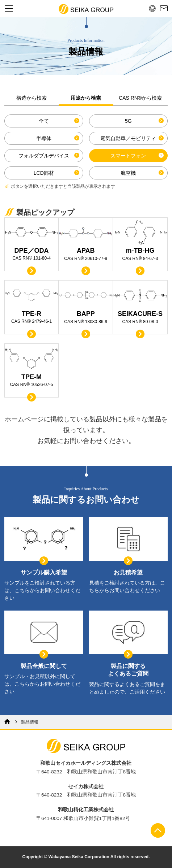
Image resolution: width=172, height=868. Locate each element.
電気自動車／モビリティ (128, 138)
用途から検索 (86, 98)
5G (128, 121)
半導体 (44, 138)
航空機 (128, 173)
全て (44, 121)
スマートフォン (128, 156)
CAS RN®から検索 (140, 98)
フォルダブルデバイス (44, 156)
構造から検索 (32, 98)
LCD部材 (44, 173)
